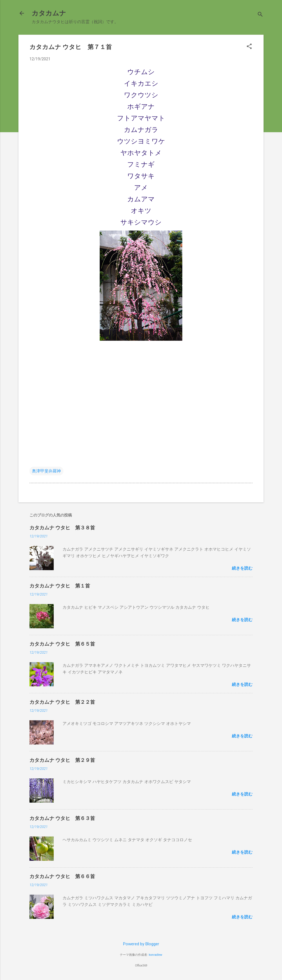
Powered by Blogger (141, 944)
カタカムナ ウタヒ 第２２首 (62, 702)
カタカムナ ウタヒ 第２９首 (62, 760)
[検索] (260, 15)
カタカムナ (49, 13)
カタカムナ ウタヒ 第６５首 (62, 644)
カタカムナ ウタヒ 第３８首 (62, 528)
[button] (249, 47)
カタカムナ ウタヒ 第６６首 (62, 876)
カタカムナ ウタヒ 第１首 (60, 586)
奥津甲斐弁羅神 (46, 471)
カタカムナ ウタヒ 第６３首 (62, 818)
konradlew (155, 955)
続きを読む (242, 568)
